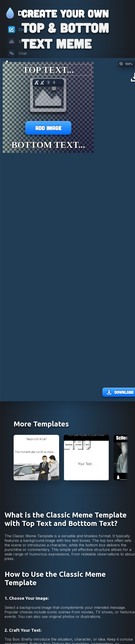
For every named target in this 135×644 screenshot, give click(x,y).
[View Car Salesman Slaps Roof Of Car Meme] (36, 502)
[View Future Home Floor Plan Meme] (86, 502)
